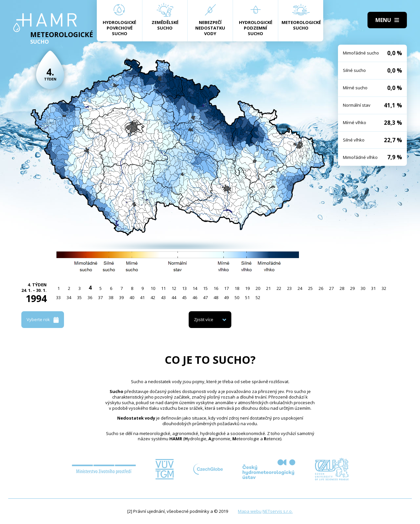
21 (268, 288)
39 (121, 297)
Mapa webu (250, 511)
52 (258, 297)
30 (363, 288)
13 (184, 288)
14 (195, 288)
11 (163, 288)
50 (237, 297)
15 (205, 288)
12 (174, 288)
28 (342, 288)
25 (310, 288)
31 (373, 288)
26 (321, 288)
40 (132, 297)
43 (163, 297)
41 (142, 297)
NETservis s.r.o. (278, 511)
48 (216, 297)
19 (247, 288)
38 (111, 297)
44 (174, 297)
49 (226, 297)
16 (216, 288)
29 (352, 288)
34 (69, 297)
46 (195, 297)
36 (90, 297)
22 (279, 288)
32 (384, 288)
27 (331, 288)
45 (184, 297)
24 (300, 288)
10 (153, 288)
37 (100, 297)
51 (247, 297)
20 (258, 288)
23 (289, 288)
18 (237, 288)
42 (153, 297)
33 (58, 297)
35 (79, 297)
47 (205, 297)
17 (226, 288)
